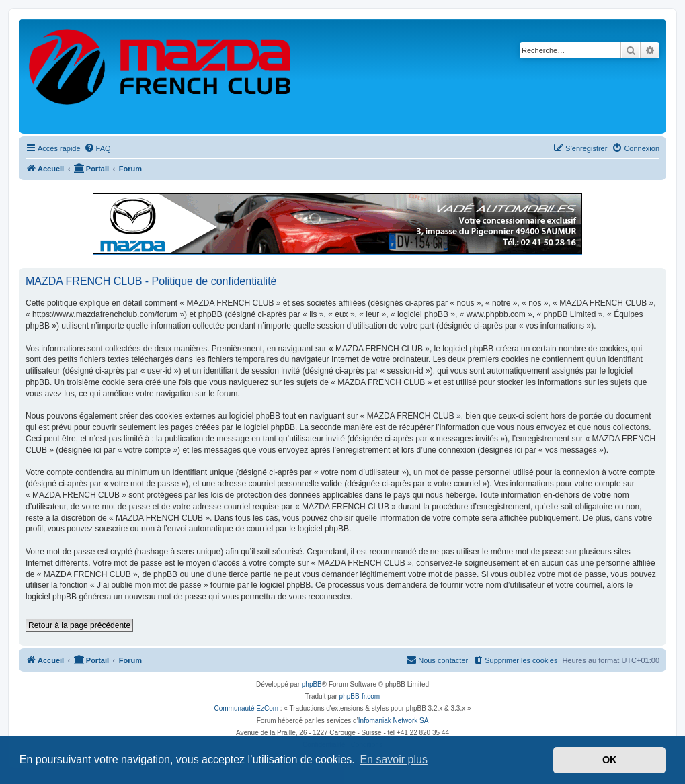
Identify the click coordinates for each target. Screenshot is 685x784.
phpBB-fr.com (360, 696)
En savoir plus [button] (394, 759)
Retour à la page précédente (79, 625)
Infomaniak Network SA (394, 721)
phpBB (312, 684)
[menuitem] (97, 148)
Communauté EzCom (246, 708)
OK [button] (610, 760)
